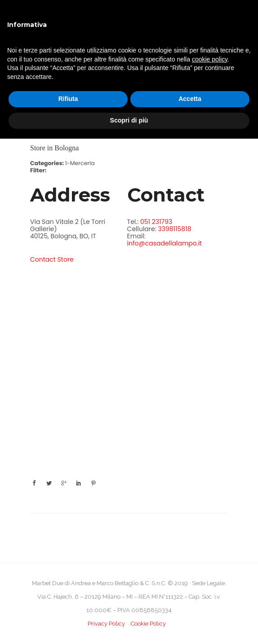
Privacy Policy (106, 624)
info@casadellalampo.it (165, 243)
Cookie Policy (148, 624)
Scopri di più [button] (129, 120)
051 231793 (156, 222)
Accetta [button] (190, 99)
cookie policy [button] (210, 59)
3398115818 (174, 229)
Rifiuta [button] (68, 99)
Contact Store (52, 259)
